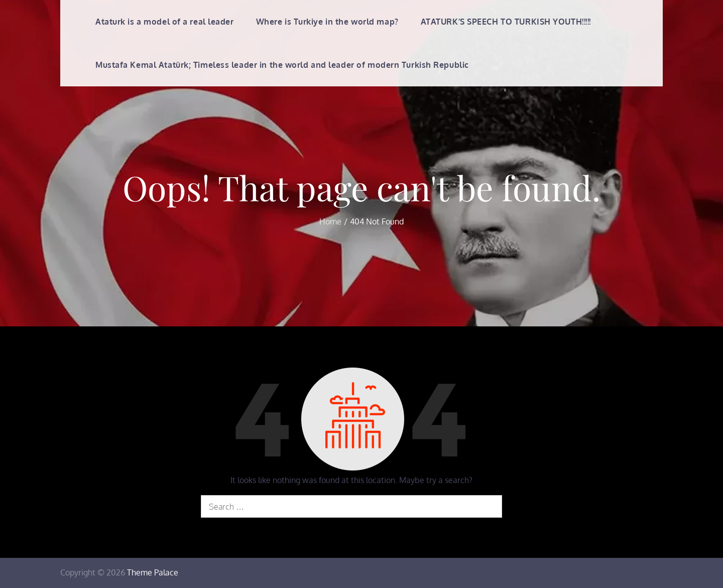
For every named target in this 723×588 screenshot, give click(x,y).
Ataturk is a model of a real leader (165, 22)
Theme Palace (153, 572)
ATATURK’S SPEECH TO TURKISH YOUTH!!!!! (506, 22)
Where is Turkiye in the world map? (327, 22)
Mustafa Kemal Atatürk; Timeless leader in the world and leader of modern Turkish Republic (282, 65)
